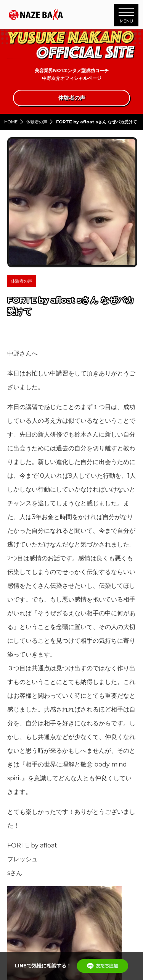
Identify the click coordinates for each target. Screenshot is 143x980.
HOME (11, 122)
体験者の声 (37, 122)
